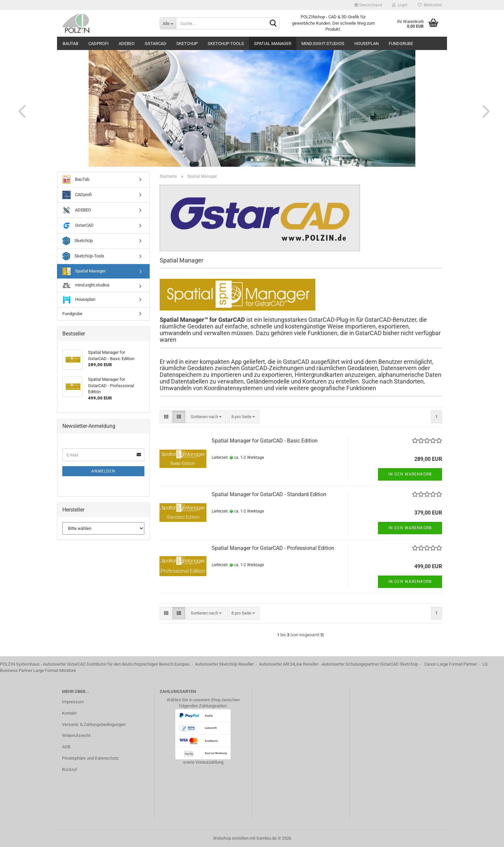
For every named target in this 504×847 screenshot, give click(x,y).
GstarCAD (155, 44)
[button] (368, 5)
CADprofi (98, 44)
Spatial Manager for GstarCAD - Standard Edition (269, 494)
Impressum (73, 702)
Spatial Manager (273, 44)
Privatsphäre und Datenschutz (90, 758)
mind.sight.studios (323, 44)
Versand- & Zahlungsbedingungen (94, 724)
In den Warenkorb (410, 474)
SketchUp (187, 44)
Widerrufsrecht (76, 735)
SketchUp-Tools (226, 44)
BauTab (70, 44)
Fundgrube (401, 44)
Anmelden (103, 471)
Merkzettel (430, 5)
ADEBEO (127, 44)
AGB (66, 747)
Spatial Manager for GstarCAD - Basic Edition (265, 441)
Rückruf (69, 769)
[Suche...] (168, 23)
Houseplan (366, 44)
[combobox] (206, 417)
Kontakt (69, 713)
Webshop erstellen (231, 838)
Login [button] (400, 5)
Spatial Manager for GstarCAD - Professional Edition (273, 548)
